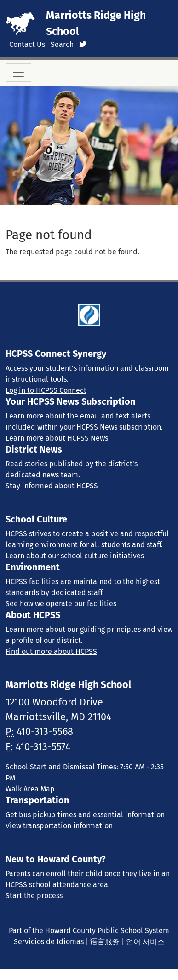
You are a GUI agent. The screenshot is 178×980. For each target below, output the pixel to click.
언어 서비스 (145, 942)
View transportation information (59, 826)
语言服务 (105, 942)
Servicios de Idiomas (49, 942)
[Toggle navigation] (18, 73)
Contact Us (27, 44)
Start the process (34, 896)
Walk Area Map (30, 789)
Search (62, 44)
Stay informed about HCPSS (52, 486)
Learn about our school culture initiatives (75, 556)
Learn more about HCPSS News (57, 438)
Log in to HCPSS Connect (46, 390)
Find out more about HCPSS (51, 651)
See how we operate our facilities (61, 604)
